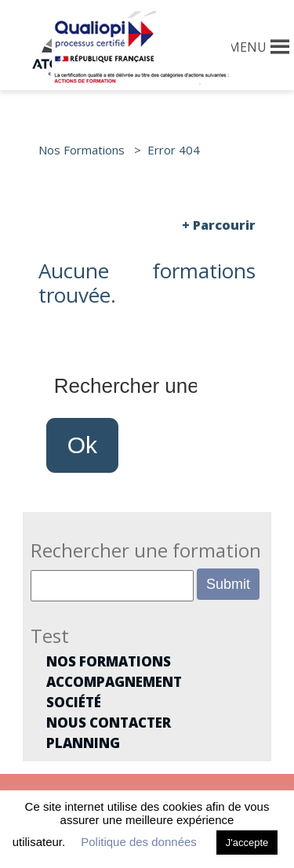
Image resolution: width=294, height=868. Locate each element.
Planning (83, 743)
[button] (247, 47)
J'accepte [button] (247, 843)
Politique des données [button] (139, 842)
